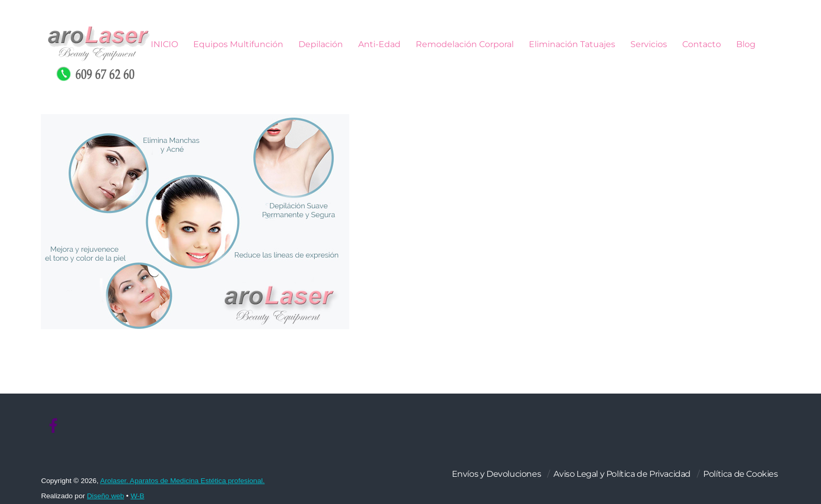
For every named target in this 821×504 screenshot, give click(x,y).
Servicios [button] (649, 44)
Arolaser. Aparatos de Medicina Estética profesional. (182, 481)
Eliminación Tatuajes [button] (572, 44)
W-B (137, 496)
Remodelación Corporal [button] (465, 44)
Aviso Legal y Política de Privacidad (622, 474)
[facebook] (53, 426)
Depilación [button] (321, 44)
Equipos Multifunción (238, 44)
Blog (746, 44)
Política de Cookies (740, 474)
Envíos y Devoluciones (497, 474)
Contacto (702, 44)
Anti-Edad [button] (379, 44)
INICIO (164, 44)
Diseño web (106, 496)
